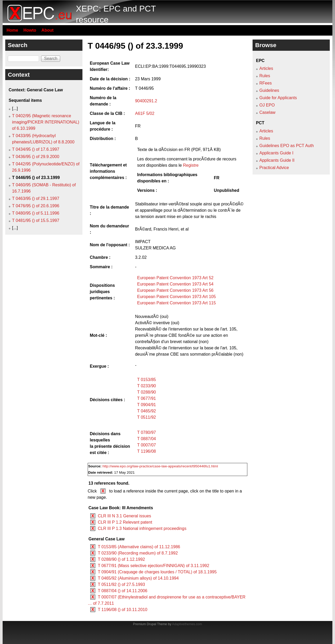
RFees (266, 83)
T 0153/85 (147, 380)
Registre (191, 165)
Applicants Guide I (276, 153)
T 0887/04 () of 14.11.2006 (123, 591)
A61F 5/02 (145, 113)
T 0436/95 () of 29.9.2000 (36, 157)
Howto (30, 30)
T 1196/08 (147, 451)
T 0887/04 (147, 439)
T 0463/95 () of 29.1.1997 (36, 198)
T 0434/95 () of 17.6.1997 (36, 149)
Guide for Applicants (278, 98)
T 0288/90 (147, 392)
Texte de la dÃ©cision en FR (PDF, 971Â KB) (179, 150)
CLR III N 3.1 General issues (125, 516)
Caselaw (267, 112)
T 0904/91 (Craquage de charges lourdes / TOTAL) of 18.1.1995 (157, 572)
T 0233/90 (147, 386)
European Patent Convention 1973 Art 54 (175, 284)
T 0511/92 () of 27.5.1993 (121, 584)
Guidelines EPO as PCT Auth (287, 146)
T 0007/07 (147, 445)
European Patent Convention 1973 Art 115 (177, 303)
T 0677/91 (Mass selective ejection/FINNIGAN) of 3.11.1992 (154, 566)
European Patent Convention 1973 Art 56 (175, 290)
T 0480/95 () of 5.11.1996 (36, 213)
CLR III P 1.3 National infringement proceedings (142, 528)
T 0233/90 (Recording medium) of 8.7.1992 (138, 553)
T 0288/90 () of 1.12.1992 (121, 559)
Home (12, 30)
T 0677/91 (147, 398)
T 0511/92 (147, 417)
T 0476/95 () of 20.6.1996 (36, 206)
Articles (266, 68)
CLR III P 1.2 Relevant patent (125, 522)
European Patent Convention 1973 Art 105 (177, 297)
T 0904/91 (147, 405)
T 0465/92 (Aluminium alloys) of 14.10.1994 (138, 578)
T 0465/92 (147, 411)
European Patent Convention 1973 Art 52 (175, 278)
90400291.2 (146, 101)
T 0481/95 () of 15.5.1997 (36, 220)
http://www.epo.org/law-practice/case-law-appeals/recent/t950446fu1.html (160, 466)
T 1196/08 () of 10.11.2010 (123, 610)
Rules (265, 76)
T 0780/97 (147, 432)
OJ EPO (267, 105)
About (47, 30)
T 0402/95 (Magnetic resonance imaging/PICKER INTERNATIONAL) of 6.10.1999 (46, 122)
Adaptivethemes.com (187, 624)
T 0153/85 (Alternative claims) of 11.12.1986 (139, 547)
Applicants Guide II (277, 160)
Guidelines (269, 90)
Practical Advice (274, 168)
